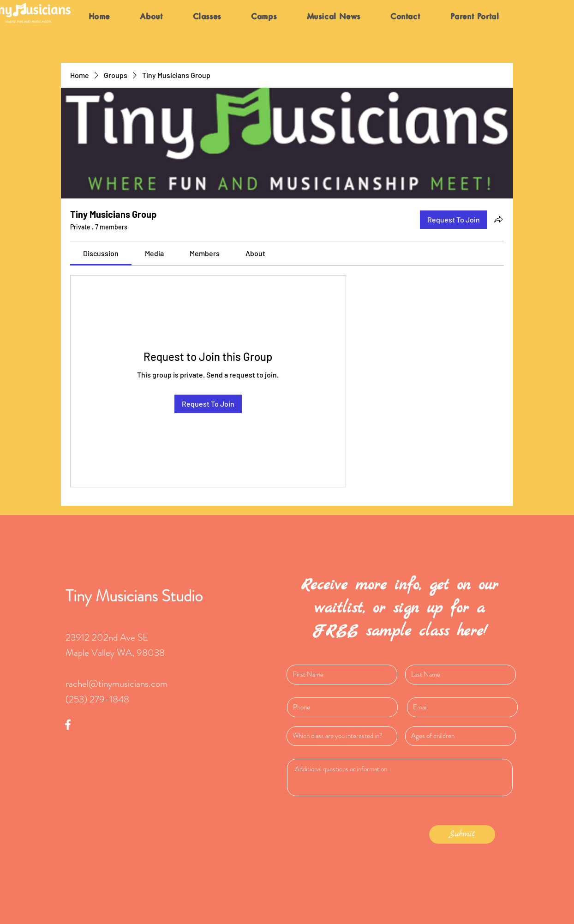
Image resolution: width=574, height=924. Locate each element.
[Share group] (498, 219)
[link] (101, 253)
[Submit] (462, 834)
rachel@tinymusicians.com (117, 684)
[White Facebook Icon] (68, 725)
